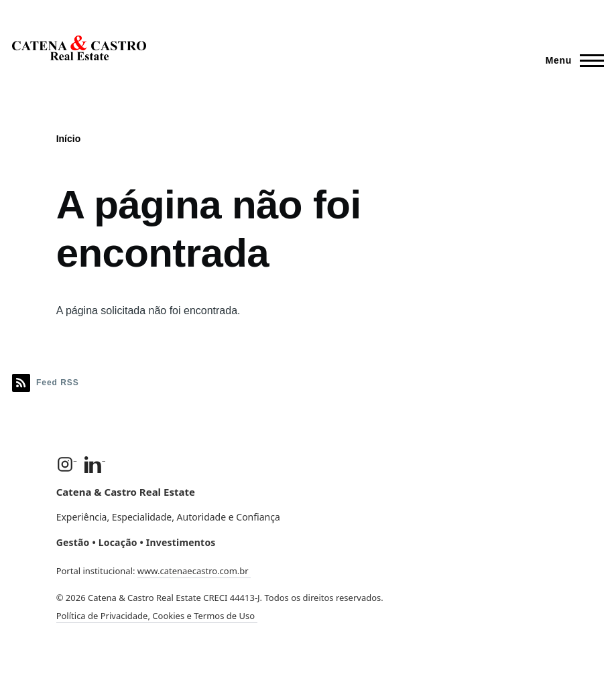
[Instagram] (67, 464)
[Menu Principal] (571, 60)
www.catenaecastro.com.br (194, 571)
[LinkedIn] (95, 464)
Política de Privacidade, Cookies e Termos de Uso (157, 616)
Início (69, 139)
